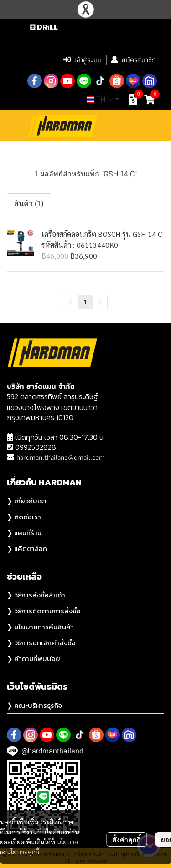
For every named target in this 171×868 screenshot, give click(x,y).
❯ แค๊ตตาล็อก (27, 549)
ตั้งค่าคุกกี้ (127, 839)
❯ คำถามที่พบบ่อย (34, 659)
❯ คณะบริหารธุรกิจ (34, 705)
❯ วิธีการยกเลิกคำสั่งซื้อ (41, 643)
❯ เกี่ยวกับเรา (27, 501)
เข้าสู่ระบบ (83, 60)
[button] (100, 40)
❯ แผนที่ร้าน (24, 533)
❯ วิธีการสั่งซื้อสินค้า (36, 595)
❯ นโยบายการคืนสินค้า (40, 627)
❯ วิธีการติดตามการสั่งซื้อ (44, 611)
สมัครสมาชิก (133, 60)
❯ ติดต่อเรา (24, 517)
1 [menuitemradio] (85, 301)
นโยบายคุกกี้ (23, 852)
